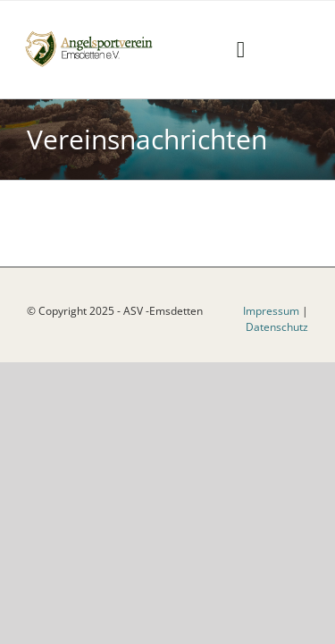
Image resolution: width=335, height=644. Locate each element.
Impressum (271, 356)
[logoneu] (95, 34)
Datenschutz (277, 372)
